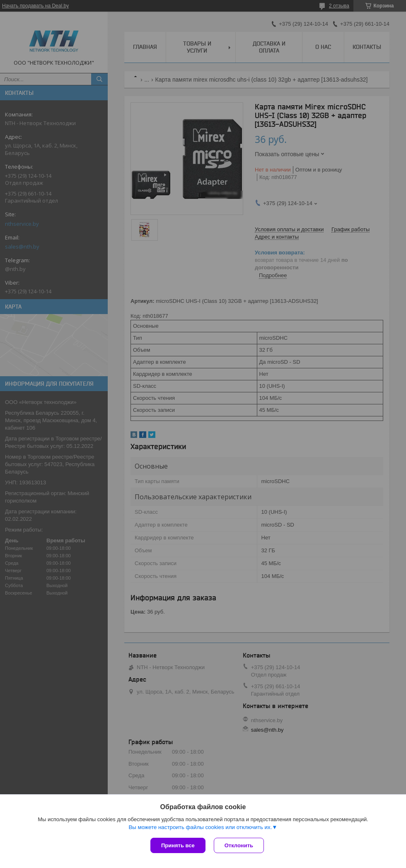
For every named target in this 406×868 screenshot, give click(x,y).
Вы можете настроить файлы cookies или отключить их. (200, 827)
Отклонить (239, 845)
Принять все (178, 845)
